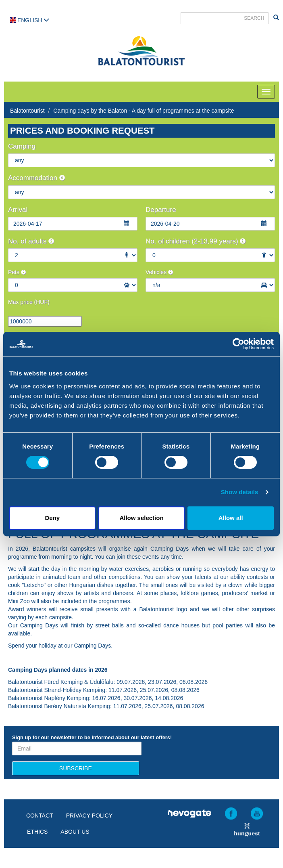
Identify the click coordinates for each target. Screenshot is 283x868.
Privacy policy (89, 816)
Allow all (231, 518)
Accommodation (36, 178)
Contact (40, 816)
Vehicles (159, 272)
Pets (17, 272)
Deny (52, 518)
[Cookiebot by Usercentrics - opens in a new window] (238, 344)
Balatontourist (27, 111)
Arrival (18, 210)
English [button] (30, 20)
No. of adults (31, 241)
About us (75, 832)
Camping (22, 146)
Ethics (37, 832)
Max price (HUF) (29, 302)
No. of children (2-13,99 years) (196, 241)
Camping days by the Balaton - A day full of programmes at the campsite (144, 111)
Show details (240, 492)
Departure (161, 210)
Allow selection (141, 518)
